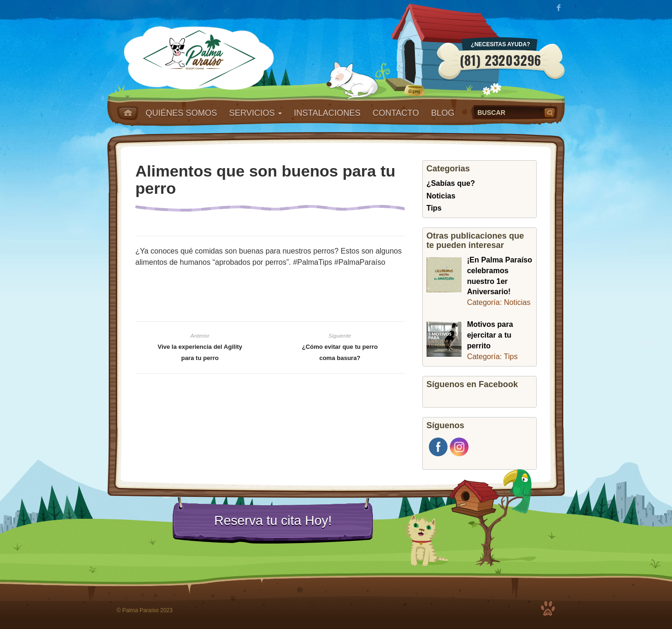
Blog (443, 113)
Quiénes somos (181, 113)
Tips (434, 208)
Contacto (395, 113)
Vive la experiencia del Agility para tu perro (200, 352)
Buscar (551, 113)
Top (548, 608)
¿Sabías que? (451, 183)
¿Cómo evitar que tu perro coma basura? (340, 352)
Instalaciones (327, 113)
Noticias (441, 196)
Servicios (255, 113)
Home (128, 113)
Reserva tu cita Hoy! (273, 520)
